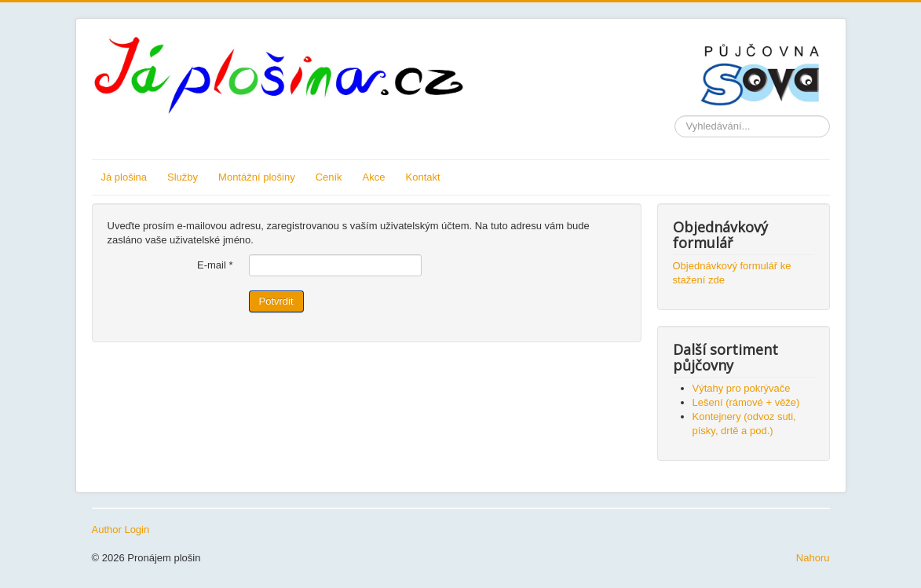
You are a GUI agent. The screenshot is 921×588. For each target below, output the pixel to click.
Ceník (329, 177)
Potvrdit (276, 301)
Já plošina (124, 177)
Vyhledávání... (675, 116)
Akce (374, 177)
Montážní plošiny (257, 177)
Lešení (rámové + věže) (746, 402)
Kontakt (423, 177)
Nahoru (813, 558)
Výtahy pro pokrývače (742, 388)
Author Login (121, 530)
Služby (183, 177)
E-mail (215, 265)
